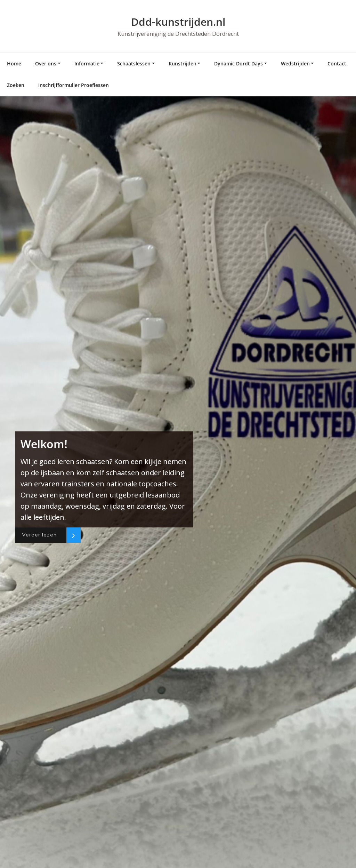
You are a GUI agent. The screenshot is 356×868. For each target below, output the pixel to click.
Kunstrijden (183, 63)
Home (14, 63)
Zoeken (16, 85)
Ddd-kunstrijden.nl (178, 22)
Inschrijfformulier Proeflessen (74, 85)
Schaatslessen (134, 63)
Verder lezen (41, 535)
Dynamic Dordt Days (238, 63)
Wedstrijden (295, 63)
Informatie (87, 63)
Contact (337, 63)
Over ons (46, 63)
